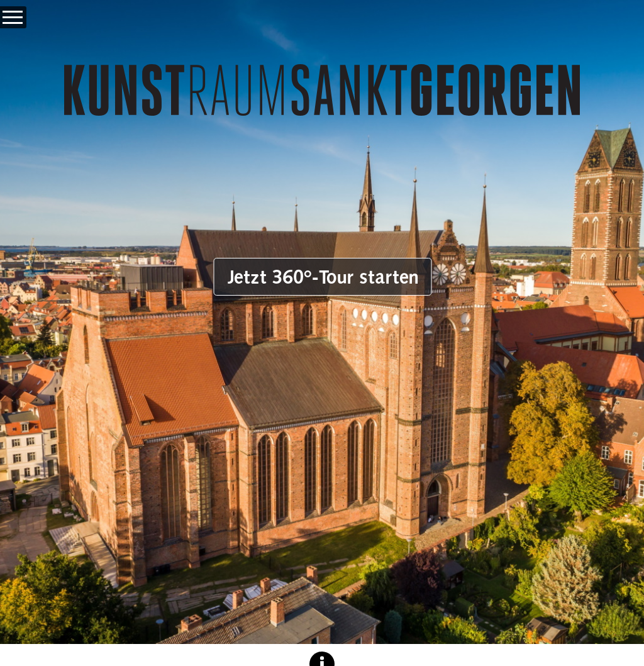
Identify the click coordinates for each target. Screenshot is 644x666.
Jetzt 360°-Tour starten (323, 277)
